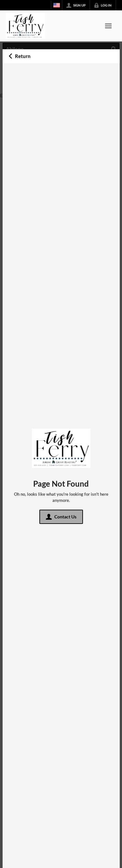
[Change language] (57, 5)
